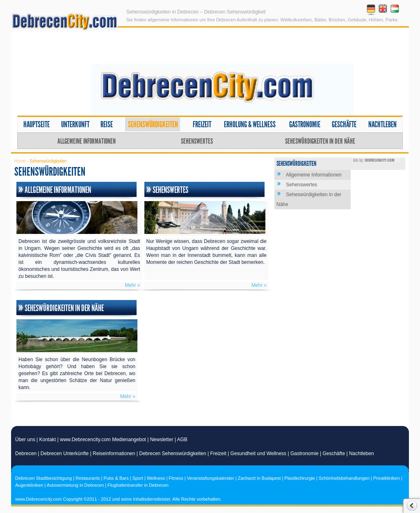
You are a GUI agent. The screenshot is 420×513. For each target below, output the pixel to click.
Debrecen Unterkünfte (65, 453)
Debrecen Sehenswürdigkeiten (172, 453)
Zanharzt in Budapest (259, 478)
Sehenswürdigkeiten (153, 124)
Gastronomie (305, 124)
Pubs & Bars (116, 478)
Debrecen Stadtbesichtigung (43, 478)
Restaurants (88, 478)
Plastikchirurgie (300, 478)
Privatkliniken (387, 478)
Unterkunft (75, 124)
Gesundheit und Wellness (259, 453)
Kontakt (48, 440)
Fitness (176, 478)
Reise (107, 124)
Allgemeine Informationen (87, 141)
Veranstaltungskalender (211, 478)
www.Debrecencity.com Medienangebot (103, 440)
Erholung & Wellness (250, 124)
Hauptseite (37, 124)
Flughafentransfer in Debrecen (138, 485)
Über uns (25, 440)
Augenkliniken (29, 485)
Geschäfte (344, 124)
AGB (182, 440)
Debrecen (26, 453)
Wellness (156, 478)
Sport (138, 478)
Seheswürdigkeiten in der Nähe (320, 141)
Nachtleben (382, 124)
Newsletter (162, 440)
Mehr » (132, 285)
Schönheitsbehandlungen (344, 478)
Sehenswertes (197, 141)
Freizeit (202, 124)
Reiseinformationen (114, 453)
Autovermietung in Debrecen (75, 485)
